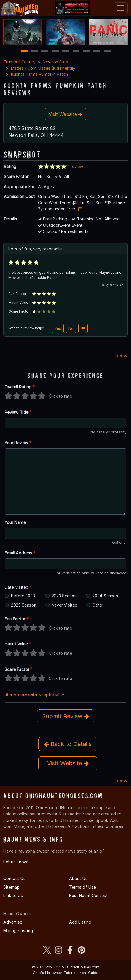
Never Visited (64, 605)
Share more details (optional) (35, 694)
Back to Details (68, 744)
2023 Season (64, 596)
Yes (58, 328)
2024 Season (105, 596)
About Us (78, 878)
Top (121, 356)
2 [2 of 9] (35, 52)
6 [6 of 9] (76, 52)
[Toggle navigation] (121, 8)
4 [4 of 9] (55, 52)
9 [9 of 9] (107, 52)
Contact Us (15, 878)
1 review (76, 166)
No (71, 328)
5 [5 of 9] (65, 52)
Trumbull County (19, 62)
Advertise (13, 922)
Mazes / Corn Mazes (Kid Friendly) (44, 68)
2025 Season (24, 605)
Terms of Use (82, 887)
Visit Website (65, 114)
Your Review (18, 443)
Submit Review (65, 716)
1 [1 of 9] (24, 52)
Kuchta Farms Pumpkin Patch (39, 74)
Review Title (18, 412)
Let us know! (16, 862)
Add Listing (80, 922)
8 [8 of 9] (97, 52)
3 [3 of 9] (45, 52)
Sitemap (12, 887)
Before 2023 (23, 596)
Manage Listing (18, 931)
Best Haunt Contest (88, 895)
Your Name (15, 522)
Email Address (20, 553)
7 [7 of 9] (86, 52)
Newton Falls (55, 62)
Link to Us (13, 895)
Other (98, 605)
